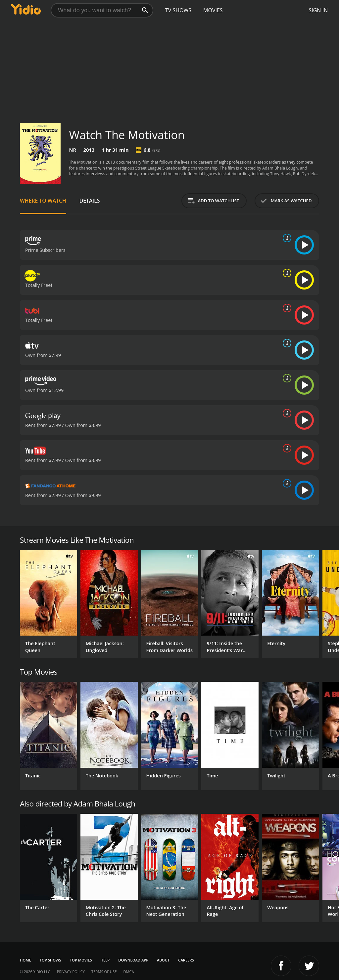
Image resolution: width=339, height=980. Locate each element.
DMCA (128, 972)
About (163, 960)
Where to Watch (43, 201)
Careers (186, 960)
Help (105, 960)
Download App (133, 960)
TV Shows (178, 10)
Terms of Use (104, 972)
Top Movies (81, 960)
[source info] (286, 238)
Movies (213, 10)
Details (90, 201)
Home (25, 960)
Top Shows (50, 960)
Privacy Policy (71, 972)
